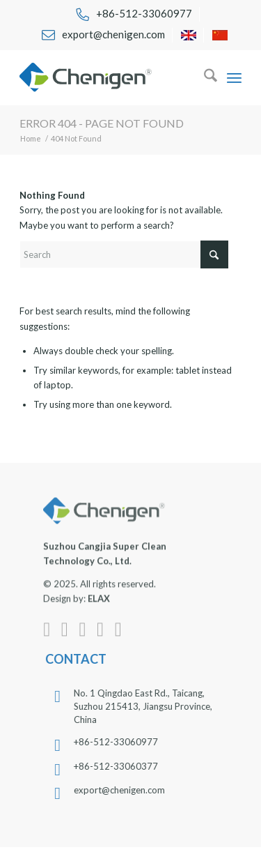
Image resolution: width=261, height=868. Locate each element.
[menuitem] (134, 14)
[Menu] (234, 77)
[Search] (204, 77)
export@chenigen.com (126, 790)
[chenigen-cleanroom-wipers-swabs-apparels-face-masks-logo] (108, 77)
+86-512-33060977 (122, 742)
